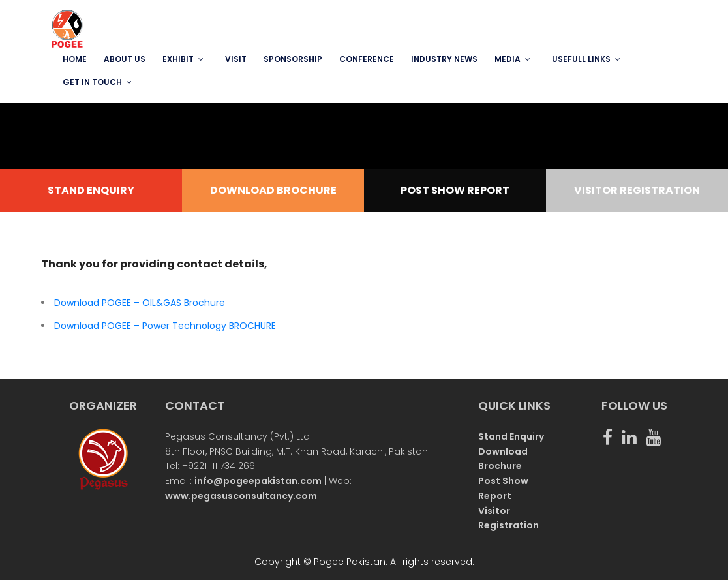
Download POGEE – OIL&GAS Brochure (140, 303)
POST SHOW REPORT (455, 190)
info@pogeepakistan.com (258, 481)
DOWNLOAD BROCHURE (273, 190)
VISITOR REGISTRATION (637, 190)
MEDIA (508, 59)
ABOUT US (125, 59)
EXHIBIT (178, 59)
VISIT (236, 59)
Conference (367, 59)
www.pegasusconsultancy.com (241, 496)
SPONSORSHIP (293, 59)
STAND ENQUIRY (91, 190)
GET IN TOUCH (92, 82)
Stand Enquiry (511, 436)
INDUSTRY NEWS (444, 59)
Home (75, 59)
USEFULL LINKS (581, 59)
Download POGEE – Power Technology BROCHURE (165, 326)
